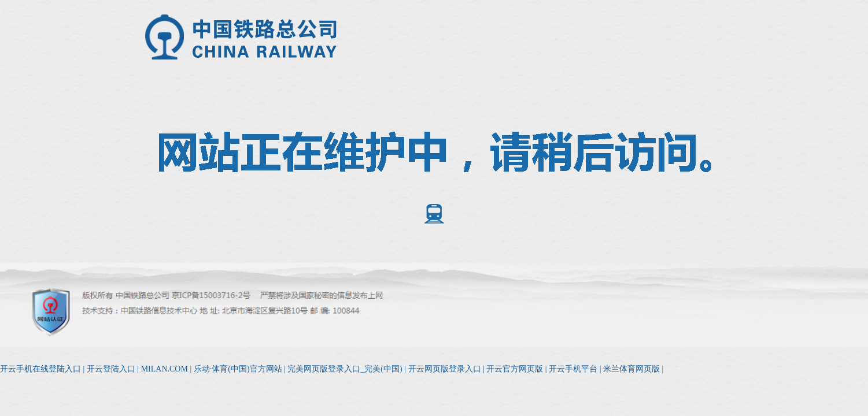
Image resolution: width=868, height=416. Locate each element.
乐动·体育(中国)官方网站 (238, 369)
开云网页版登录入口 (445, 369)
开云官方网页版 (515, 369)
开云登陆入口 (111, 369)
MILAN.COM (165, 369)
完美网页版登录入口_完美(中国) (345, 369)
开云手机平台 (573, 369)
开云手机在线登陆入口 (40, 369)
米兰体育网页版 (631, 369)
